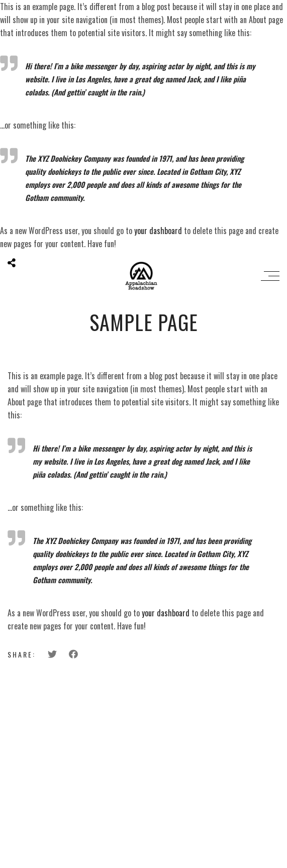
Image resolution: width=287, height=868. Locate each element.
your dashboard (158, 231)
